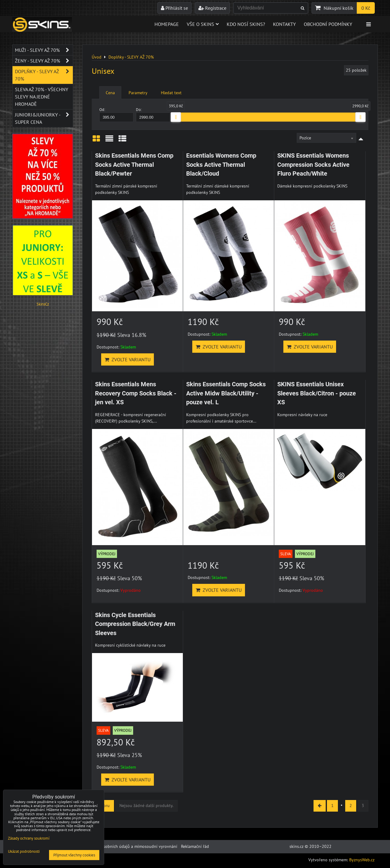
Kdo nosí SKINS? (246, 24)
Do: (153, 114)
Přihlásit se (174, 8)
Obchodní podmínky (328, 24)
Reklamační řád (195, 846)
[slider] (176, 117)
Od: (116, 114)
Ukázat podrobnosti (24, 852)
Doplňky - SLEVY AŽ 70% (44, 75)
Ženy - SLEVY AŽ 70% (44, 61)
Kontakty (284, 24)
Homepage (167, 24)
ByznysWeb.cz (362, 860)
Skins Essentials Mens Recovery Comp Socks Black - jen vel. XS (136, 393)
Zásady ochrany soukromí (29, 838)
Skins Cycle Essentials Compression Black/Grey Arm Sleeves (135, 624)
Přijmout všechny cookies (74, 855)
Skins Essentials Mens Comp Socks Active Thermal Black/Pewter (134, 165)
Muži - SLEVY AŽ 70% (44, 50)
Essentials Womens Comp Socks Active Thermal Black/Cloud (221, 165)
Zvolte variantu (128, 359)
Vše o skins (203, 24)
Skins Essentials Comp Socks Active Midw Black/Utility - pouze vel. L (226, 393)
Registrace (212, 8)
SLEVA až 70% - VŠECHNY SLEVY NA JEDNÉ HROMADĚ (42, 97)
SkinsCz (43, 304)
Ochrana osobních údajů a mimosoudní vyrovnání (131, 846)
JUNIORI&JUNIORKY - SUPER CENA (44, 118)
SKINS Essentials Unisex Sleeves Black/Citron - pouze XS (317, 393)
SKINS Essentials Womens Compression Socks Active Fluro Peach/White (313, 165)
